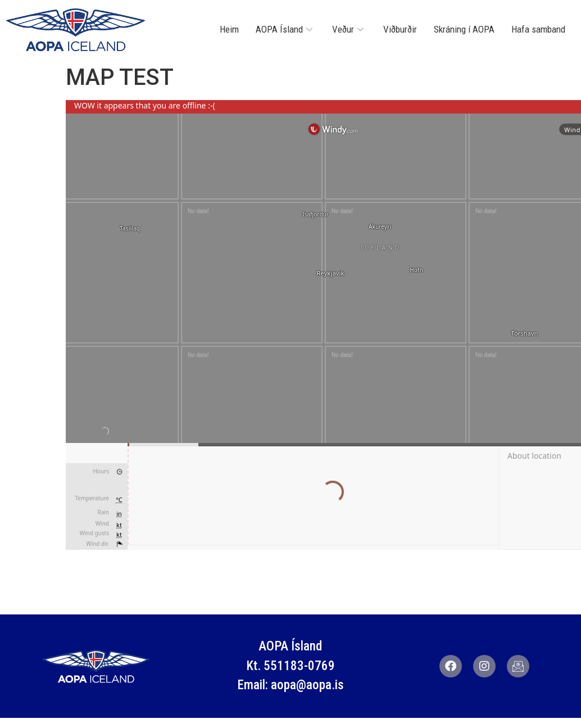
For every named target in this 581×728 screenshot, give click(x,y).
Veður (349, 29)
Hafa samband (538, 29)
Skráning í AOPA (464, 29)
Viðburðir (400, 29)
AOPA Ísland (285, 29)
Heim (229, 29)
